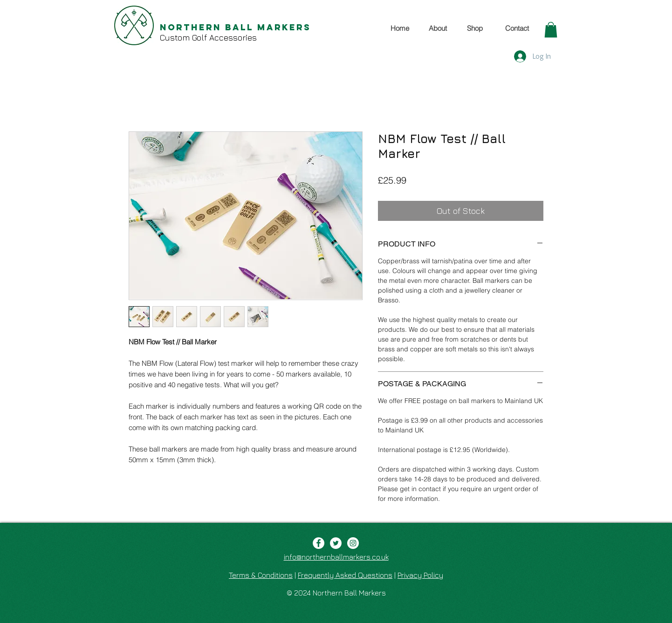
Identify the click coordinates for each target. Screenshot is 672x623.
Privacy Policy (420, 575)
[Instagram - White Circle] (353, 543)
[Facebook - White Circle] (319, 543)
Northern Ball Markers (235, 27)
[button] (551, 30)
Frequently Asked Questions (345, 575)
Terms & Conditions (261, 575)
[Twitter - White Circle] (336, 543)
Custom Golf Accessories (208, 38)
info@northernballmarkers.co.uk (336, 557)
